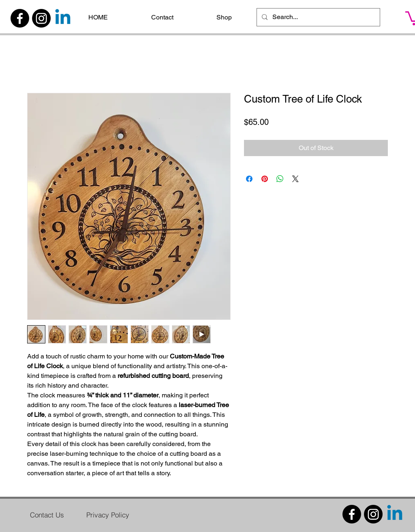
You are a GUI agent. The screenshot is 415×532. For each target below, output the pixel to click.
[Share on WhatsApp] (280, 179)
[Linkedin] (63, 18)
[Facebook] (20, 18)
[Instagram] (41, 18)
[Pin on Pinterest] (265, 179)
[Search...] (318, 17)
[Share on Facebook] (249, 179)
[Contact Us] (47, 515)
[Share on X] (295, 179)
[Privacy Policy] (108, 515)
